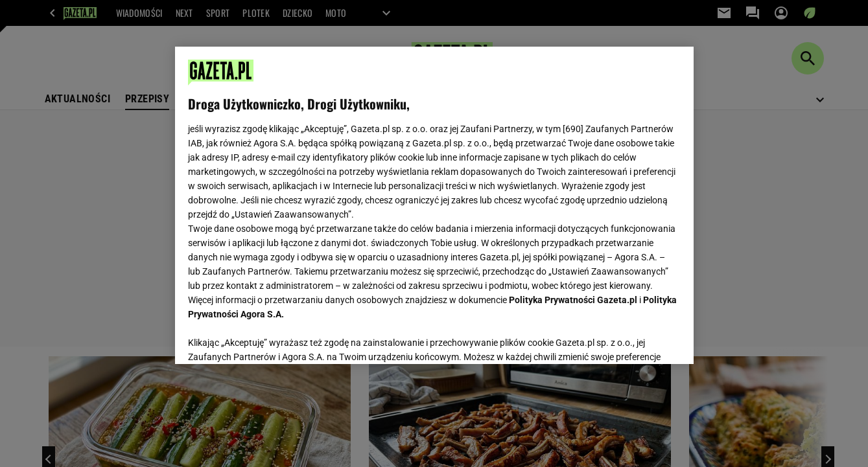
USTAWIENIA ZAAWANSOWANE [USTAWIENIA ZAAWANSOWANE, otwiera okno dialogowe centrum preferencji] (273, 338)
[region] (434, 205)
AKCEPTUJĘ (636, 339)
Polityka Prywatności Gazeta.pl (573, 300)
